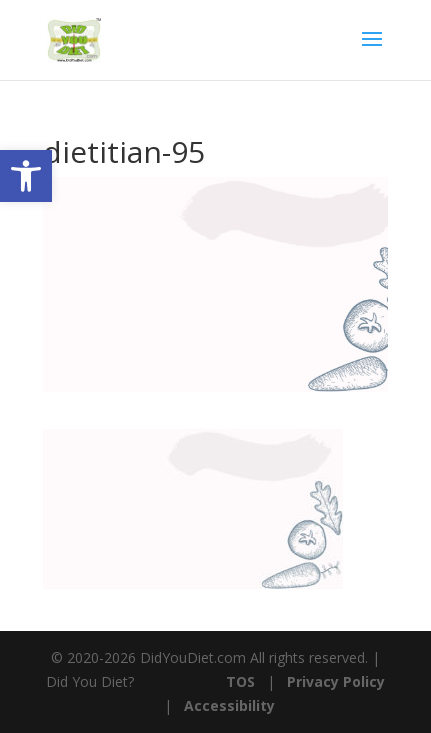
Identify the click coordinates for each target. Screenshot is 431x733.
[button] (26, 176)
